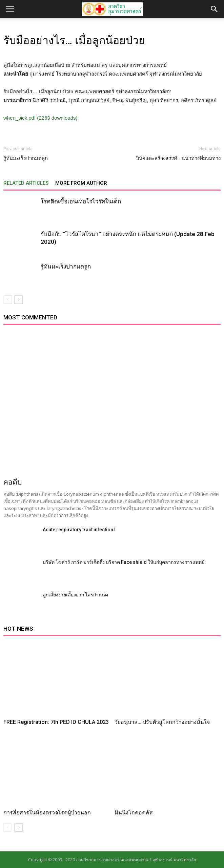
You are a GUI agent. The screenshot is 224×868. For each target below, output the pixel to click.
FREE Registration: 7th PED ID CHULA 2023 (56, 722)
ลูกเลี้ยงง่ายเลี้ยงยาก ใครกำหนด (75, 595)
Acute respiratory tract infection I (79, 530)
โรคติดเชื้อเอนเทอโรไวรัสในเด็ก (81, 201)
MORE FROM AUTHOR (81, 183)
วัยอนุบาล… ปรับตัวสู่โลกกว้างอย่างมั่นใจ (162, 722)
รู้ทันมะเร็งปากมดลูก (26, 158)
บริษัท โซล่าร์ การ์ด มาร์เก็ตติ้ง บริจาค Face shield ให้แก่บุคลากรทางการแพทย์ (124, 562)
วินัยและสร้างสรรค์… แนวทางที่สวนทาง (178, 158)
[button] (215, 9)
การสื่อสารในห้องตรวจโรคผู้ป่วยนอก (47, 813)
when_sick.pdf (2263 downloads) (40, 118)
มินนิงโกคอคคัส (134, 813)
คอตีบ (13, 482)
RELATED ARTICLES (26, 183)
